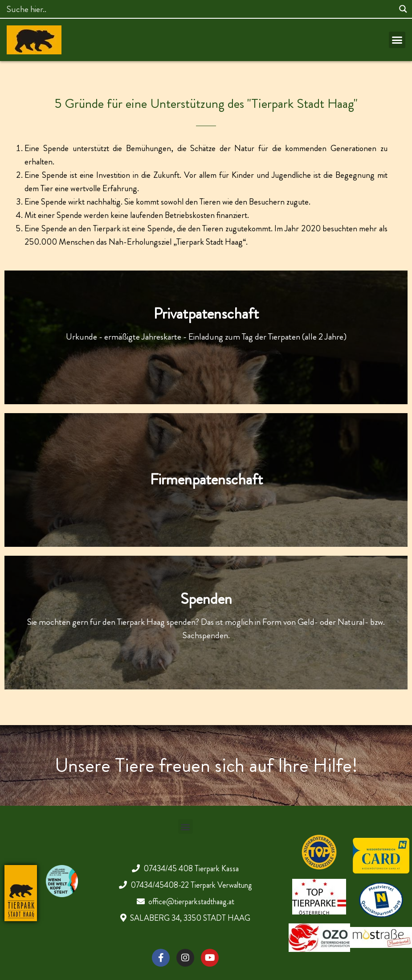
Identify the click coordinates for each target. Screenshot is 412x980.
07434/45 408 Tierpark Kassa (191, 869)
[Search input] (199, 9)
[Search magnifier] (403, 9)
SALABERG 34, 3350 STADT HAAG (190, 918)
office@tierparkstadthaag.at (191, 902)
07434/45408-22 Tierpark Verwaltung (191, 885)
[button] (397, 40)
